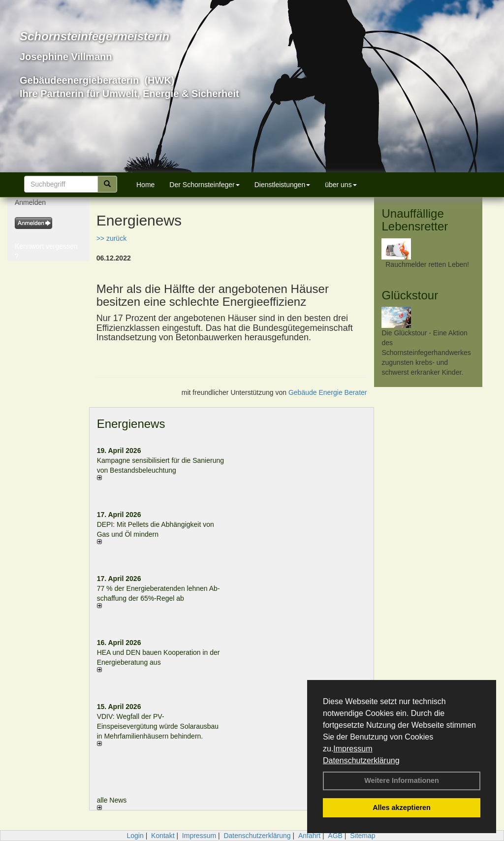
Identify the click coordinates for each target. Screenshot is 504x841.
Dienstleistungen (283, 185)
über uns (341, 185)
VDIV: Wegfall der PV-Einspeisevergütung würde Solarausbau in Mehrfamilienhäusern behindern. (158, 726)
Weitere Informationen (402, 780)
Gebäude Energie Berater (328, 392)
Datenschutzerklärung (361, 760)
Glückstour (410, 295)
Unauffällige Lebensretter (415, 220)
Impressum (353, 749)
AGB (335, 836)
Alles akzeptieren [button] (402, 808)
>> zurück (111, 238)
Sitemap (362, 836)
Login (135, 836)
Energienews (131, 424)
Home (145, 185)
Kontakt (163, 836)
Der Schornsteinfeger (204, 185)
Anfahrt (309, 836)
